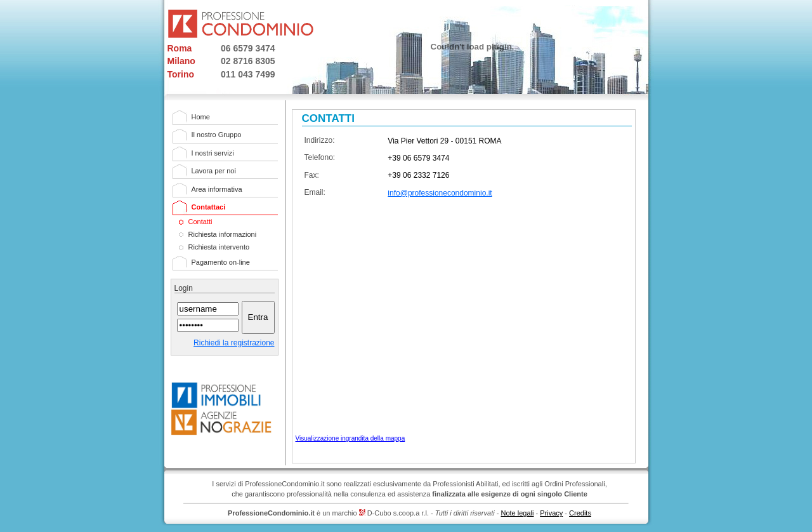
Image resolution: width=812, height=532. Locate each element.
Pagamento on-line (221, 262)
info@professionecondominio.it (440, 193)
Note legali (517, 513)
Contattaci (209, 207)
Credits (580, 513)
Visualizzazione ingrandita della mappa (350, 438)
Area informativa (217, 189)
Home (201, 117)
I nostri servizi (213, 153)
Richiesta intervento (219, 247)
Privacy (551, 513)
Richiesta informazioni (223, 234)
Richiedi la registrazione (234, 343)
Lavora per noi (214, 171)
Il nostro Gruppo (217, 135)
